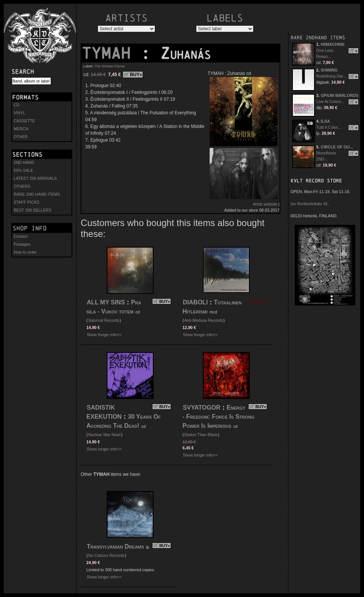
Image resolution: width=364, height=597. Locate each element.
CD (16, 105)
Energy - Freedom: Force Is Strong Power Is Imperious (218, 417)
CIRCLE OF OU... (337, 147)
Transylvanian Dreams (115, 546)
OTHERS (22, 186)
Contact (21, 236)
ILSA (325, 121)
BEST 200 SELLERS (32, 210)
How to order (25, 252)
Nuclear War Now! (104, 435)
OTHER (21, 137)
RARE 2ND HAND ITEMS (37, 194)
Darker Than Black (201, 435)
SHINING (329, 70)
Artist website (265, 204)
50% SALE (23, 170)
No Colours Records (106, 555)
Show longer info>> (104, 335)
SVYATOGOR (201, 408)
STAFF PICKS (26, 202)
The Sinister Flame (110, 66)
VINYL (19, 113)
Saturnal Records (104, 320)
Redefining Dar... (331, 76)
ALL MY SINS (106, 302)
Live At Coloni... (330, 101)
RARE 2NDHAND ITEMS (318, 38)
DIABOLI (195, 302)
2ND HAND (24, 162)
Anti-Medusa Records (204, 320)
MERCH (21, 129)
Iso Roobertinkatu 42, (310, 204)
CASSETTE (24, 121)
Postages (22, 244)
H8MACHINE (333, 44)
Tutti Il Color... (329, 127)
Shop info (30, 228)
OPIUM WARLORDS (340, 95)
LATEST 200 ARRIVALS (35, 178)
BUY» (136, 75)
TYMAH (111, 53)
